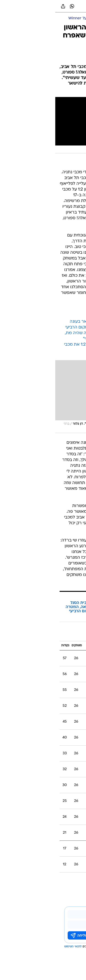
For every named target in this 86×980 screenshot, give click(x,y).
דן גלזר (38, 880)
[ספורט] (76, 19)
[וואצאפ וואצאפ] (17, 6)
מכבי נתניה (51, 880)
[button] (66, 6)
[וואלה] (43, 6)
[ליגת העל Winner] (27, 19)
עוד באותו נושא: (71, 880)
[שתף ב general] (8, 6)
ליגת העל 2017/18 (64, 635)
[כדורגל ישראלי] (57, 19)
